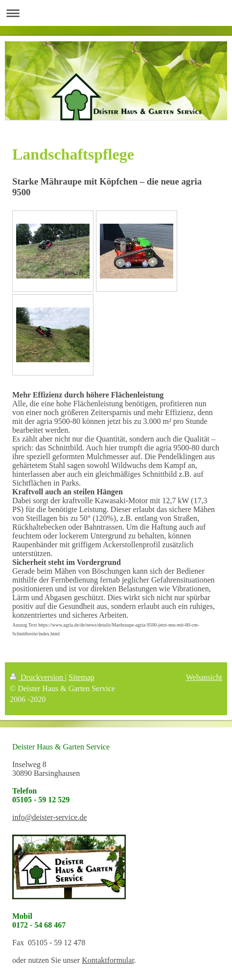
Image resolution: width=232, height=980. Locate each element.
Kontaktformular (108, 960)
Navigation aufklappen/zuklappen (116, 13)
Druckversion (37, 677)
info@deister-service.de (50, 817)
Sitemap (81, 677)
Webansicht (204, 677)
